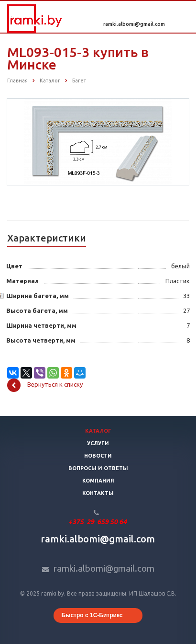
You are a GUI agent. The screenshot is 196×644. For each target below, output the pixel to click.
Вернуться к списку (45, 385)
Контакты (98, 493)
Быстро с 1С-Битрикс (92, 615)
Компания (98, 481)
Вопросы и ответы (98, 468)
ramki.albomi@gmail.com (134, 24)
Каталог (98, 431)
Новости (98, 456)
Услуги (98, 443)
